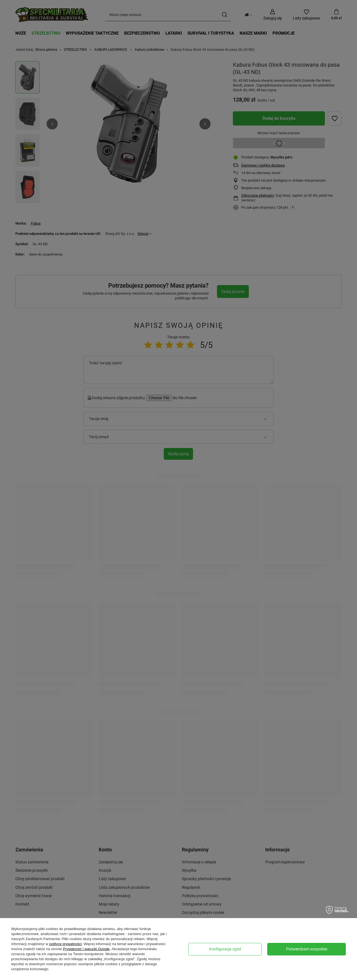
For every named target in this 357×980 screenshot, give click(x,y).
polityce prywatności (66, 944)
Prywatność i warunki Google (86, 949)
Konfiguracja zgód (225, 949)
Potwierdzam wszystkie (307, 949)
